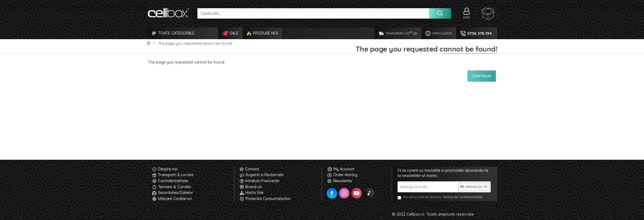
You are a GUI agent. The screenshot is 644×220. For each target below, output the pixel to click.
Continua (482, 76)
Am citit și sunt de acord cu (440, 197)
